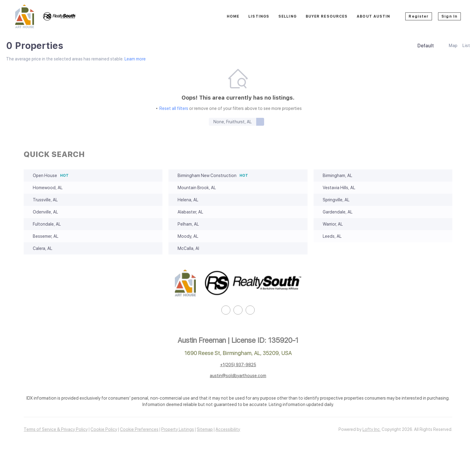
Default (426, 46)
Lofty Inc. (372, 429)
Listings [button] (259, 16)
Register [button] (419, 16)
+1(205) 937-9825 (238, 365)
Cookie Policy (104, 429)
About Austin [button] (373, 16)
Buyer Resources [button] (327, 16)
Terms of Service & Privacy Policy (56, 429)
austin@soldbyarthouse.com (238, 376)
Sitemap (205, 429)
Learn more (135, 59)
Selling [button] (287, 16)
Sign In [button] (449, 16)
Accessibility (228, 429)
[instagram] (238, 310)
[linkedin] (226, 310)
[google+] (250, 310)
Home (233, 16)
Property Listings (178, 429)
